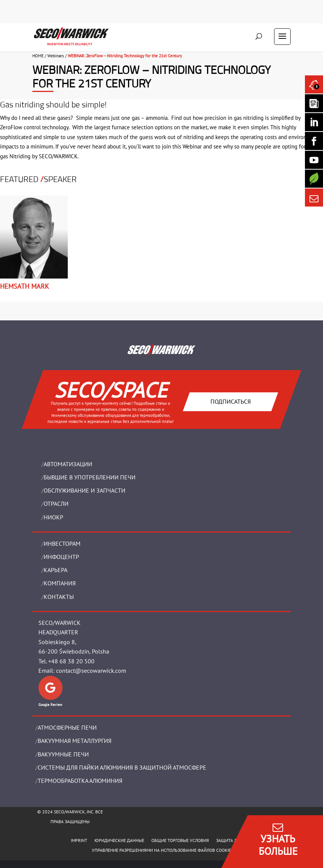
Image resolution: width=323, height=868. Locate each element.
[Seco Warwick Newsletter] (314, 103)
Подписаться (231, 401)
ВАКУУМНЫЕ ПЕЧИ (63, 754)
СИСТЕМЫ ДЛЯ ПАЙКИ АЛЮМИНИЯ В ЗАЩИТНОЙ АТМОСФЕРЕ (122, 767)
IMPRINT (79, 840)
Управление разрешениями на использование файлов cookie (161, 850)
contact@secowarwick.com (91, 671)
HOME (38, 56)
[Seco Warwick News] (314, 84)
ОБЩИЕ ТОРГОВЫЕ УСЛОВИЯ (180, 840)
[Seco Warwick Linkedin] (314, 122)
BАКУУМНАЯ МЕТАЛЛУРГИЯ (75, 741)
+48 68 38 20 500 (71, 661)
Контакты (59, 597)
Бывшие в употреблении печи (90, 477)
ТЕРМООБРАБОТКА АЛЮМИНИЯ (80, 781)
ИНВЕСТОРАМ (62, 543)
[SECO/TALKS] (314, 160)
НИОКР (53, 517)
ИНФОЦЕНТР (61, 557)
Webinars (56, 56)
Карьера (56, 570)
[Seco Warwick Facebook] (314, 141)
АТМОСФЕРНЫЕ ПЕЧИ (67, 727)
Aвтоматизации (68, 464)
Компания (60, 583)
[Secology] (314, 179)
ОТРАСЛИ (56, 504)
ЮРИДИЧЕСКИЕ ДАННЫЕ (119, 840)
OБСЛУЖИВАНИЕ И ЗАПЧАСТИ (85, 490)
